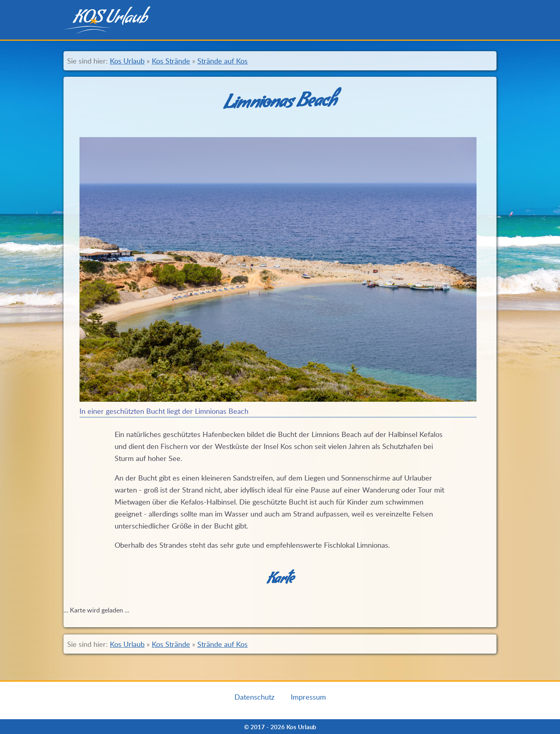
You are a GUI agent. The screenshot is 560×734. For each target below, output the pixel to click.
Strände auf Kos (222, 61)
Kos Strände (171, 61)
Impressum (308, 697)
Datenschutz (254, 697)
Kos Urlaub (127, 61)
